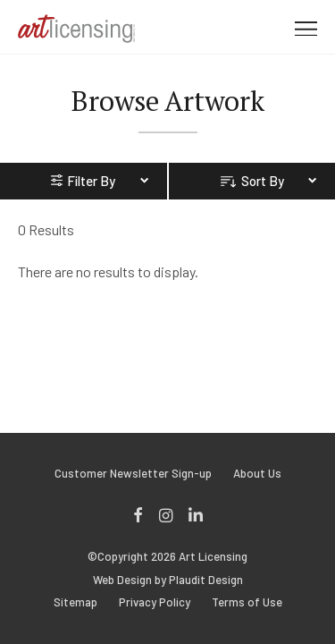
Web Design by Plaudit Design (168, 580)
